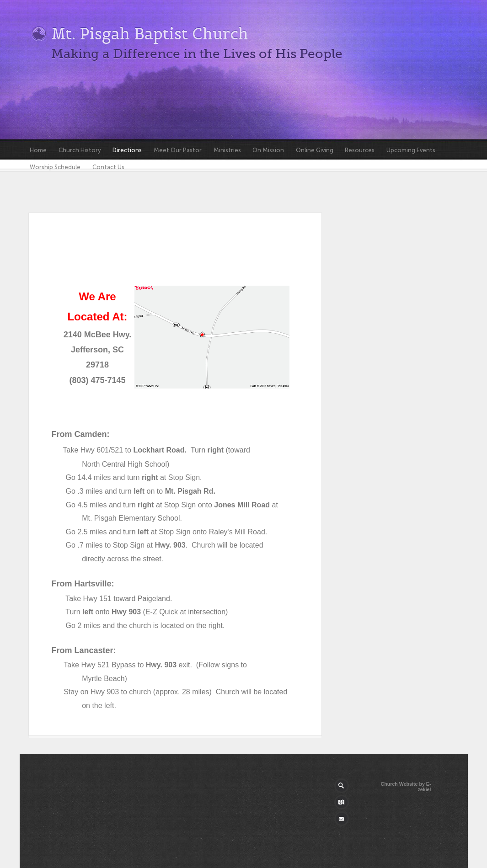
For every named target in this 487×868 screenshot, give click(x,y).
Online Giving (315, 150)
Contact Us (108, 167)
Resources (360, 150)
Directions (127, 150)
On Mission (268, 150)
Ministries (227, 150)
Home (38, 150)
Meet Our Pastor (178, 150)
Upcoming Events (411, 150)
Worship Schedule (55, 167)
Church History (80, 150)
